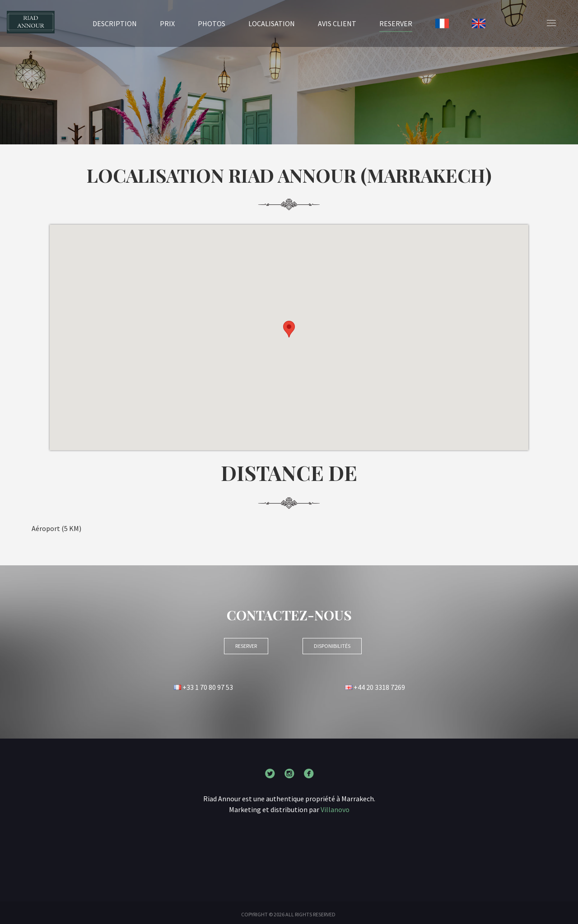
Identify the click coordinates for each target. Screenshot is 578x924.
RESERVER (396, 23)
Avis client (337, 23)
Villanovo (335, 809)
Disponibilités (332, 646)
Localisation (272, 23)
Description (115, 23)
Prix (167, 23)
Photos (212, 23)
